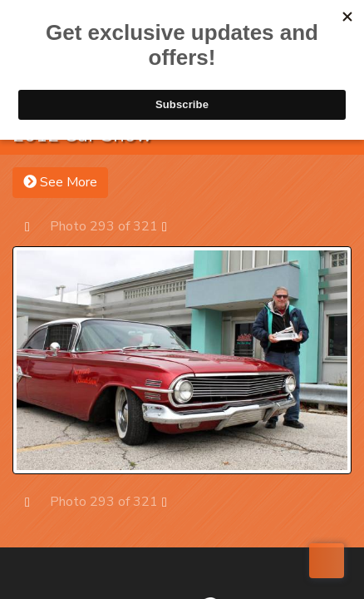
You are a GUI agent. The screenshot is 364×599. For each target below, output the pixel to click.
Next (172, 226)
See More (60, 182)
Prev (35, 226)
